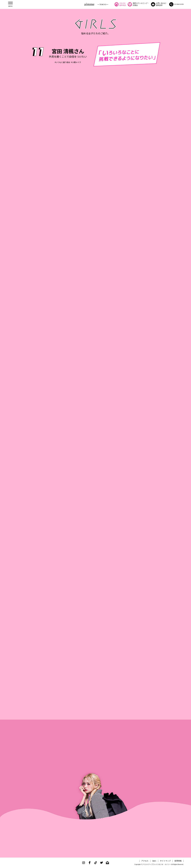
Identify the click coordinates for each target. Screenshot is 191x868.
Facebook (90, 863)
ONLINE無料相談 (120, 4)
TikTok (95, 863)
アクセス (145, 861)
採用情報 (178, 861)
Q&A (154, 861)
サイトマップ (165, 861)
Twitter (101, 863)
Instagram (84, 863)
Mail (107, 863)
